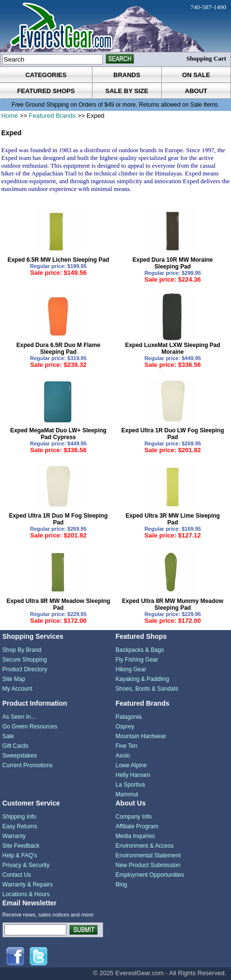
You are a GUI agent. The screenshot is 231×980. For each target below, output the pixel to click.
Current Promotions (28, 765)
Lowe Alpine (131, 765)
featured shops (46, 91)
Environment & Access (144, 846)
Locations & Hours (26, 894)
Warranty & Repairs (28, 885)
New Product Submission (148, 865)
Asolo (123, 756)
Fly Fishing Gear (137, 660)
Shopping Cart (206, 58)
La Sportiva (130, 785)
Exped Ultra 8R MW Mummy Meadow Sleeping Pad (173, 604)
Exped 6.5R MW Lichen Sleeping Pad (58, 260)
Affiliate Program (137, 826)
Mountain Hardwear (141, 736)
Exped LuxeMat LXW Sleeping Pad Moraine (173, 348)
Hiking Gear (131, 669)
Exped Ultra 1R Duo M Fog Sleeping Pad (58, 519)
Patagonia (128, 717)
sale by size (127, 91)
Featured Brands (52, 116)
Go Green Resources (30, 727)
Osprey (125, 727)
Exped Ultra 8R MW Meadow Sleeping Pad (58, 604)
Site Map (14, 679)
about (196, 91)
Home (9, 116)
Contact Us (17, 875)
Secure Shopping (25, 660)
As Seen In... (19, 717)
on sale (196, 75)
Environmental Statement (148, 855)
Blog (121, 885)
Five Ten (126, 746)
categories (46, 75)
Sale (8, 736)
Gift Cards (15, 746)
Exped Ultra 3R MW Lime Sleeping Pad (173, 519)
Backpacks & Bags (139, 650)
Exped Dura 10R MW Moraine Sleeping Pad (173, 263)
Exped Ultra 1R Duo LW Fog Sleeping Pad (173, 434)
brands (127, 75)
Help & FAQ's (20, 855)
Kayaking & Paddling (142, 679)
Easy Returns (20, 826)
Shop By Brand (22, 650)
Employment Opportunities (149, 875)
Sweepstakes (20, 756)
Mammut (127, 794)
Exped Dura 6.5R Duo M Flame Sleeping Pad (58, 348)
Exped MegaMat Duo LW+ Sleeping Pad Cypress (58, 434)
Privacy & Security (26, 865)
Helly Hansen (132, 775)
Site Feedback (21, 846)
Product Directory (25, 669)
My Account (17, 689)
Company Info (133, 817)
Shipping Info (19, 817)
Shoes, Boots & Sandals (146, 689)
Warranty (14, 836)
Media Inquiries (135, 836)
